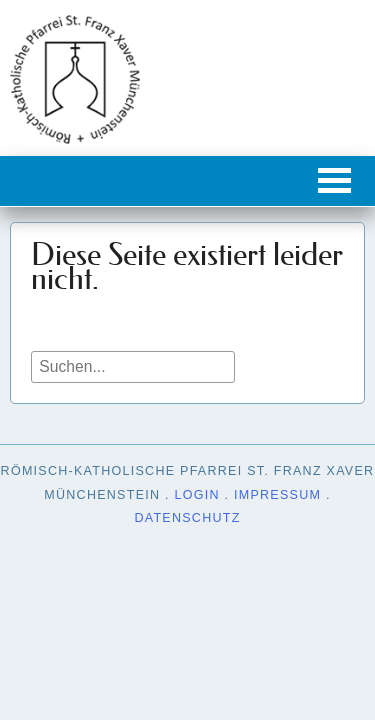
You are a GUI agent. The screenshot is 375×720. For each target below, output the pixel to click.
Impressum (277, 495)
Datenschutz (187, 518)
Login (197, 495)
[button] (334, 180)
